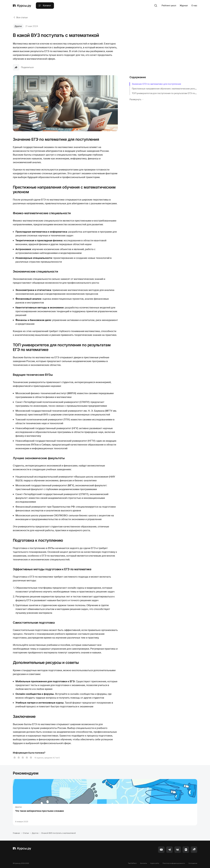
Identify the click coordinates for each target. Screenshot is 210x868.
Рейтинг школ (169, 6)
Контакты (143, 863)
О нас (194, 6)
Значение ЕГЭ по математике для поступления (156, 84)
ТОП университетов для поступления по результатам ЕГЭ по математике (170, 93)
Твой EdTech (132, 863)
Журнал (184, 6)
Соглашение (193, 863)
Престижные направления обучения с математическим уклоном (166, 89)
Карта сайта (155, 863)
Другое (18, 26)
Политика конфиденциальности (174, 863)
